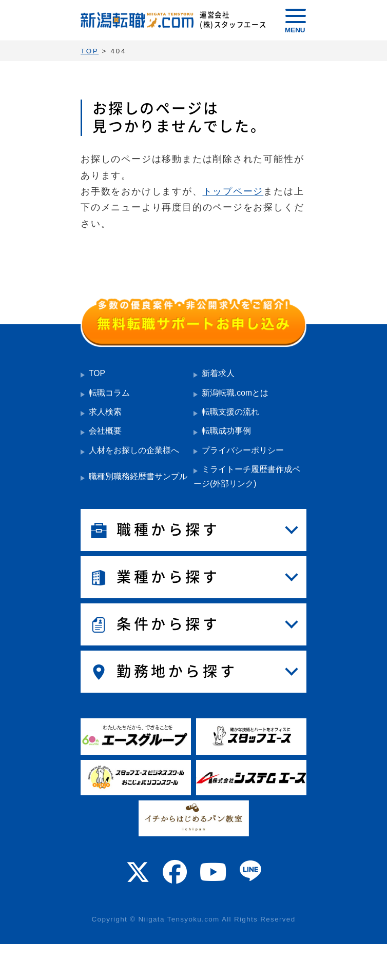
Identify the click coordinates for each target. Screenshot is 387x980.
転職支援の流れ (230, 412)
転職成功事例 (226, 431)
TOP (97, 373)
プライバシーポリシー (243, 450)
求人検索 (105, 412)
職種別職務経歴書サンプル (138, 476)
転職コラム (109, 393)
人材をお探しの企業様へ (134, 450)
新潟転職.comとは (235, 393)
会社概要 (105, 431)
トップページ (233, 191)
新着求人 (218, 373)
